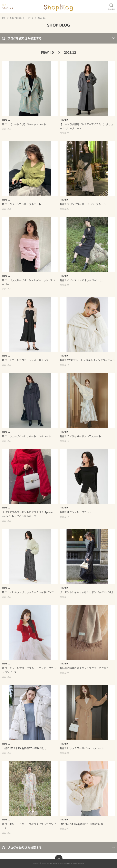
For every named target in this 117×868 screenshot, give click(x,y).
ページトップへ (59, 859)
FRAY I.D (30, 18)
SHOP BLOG (16, 18)
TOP (4, 18)
